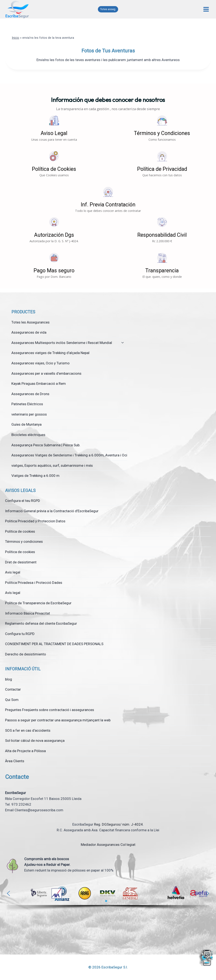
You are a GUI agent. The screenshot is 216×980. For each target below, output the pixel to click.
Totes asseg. (108, 9)
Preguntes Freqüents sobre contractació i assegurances (50, 710)
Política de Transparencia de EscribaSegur (38, 603)
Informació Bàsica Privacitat (28, 613)
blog (9, 679)
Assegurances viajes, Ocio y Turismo (40, 363)
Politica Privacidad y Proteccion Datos (35, 521)
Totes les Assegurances (30, 322)
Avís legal (13, 593)
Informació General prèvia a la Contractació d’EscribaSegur (52, 511)
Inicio (16, 38)
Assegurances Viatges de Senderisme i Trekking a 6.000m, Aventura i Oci (69, 455)
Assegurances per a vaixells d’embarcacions (46, 373)
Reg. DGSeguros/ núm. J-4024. (119, 824)
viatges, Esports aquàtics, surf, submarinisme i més (52, 465)
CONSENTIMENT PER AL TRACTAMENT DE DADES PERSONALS (54, 644)
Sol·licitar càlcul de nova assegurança (35, 741)
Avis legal (13, 572)
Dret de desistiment (21, 562)
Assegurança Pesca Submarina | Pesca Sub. (46, 445)
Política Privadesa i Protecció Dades (34, 583)
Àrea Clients (15, 761)
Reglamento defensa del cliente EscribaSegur (41, 623)
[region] (108, 898)
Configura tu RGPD (20, 634)
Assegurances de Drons (30, 394)
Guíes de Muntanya (26, 424)
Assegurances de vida (29, 332)
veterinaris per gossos (29, 414)
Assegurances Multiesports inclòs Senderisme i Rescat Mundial (62, 343)
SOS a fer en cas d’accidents (28, 730)
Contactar (13, 689)
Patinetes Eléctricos (27, 404)
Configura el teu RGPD (23, 501)
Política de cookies (20, 531)
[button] (54, 128)
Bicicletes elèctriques (28, 435)
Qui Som (12, 700)
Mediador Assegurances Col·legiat (108, 845)
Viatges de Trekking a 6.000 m (35, 476)
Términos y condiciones (24, 541)
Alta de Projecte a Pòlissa (25, 751)
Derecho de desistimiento (26, 654)
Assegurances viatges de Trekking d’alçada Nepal (50, 353)
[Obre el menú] (206, 9)
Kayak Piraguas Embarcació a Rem (39, 384)
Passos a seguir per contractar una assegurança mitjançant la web (58, 720)
